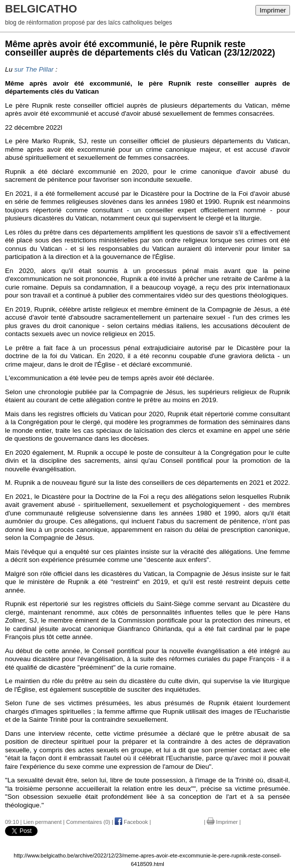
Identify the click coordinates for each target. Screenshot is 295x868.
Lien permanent (43, 822)
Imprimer (273, 10)
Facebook (131, 822)
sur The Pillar (34, 69)
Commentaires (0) (88, 822)
